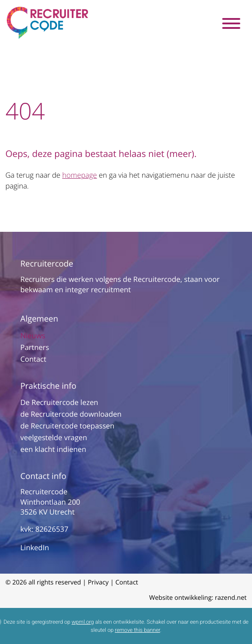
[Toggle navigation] (231, 23)
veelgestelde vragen (54, 437)
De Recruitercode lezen (59, 402)
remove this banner (137, 630)
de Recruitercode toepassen (67, 426)
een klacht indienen (53, 449)
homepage (80, 175)
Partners (35, 347)
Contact (33, 359)
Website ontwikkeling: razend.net (198, 598)
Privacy (98, 582)
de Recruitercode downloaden (71, 414)
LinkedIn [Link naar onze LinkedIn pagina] (35, 547)
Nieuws (33, 336)
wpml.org (83, 622)
